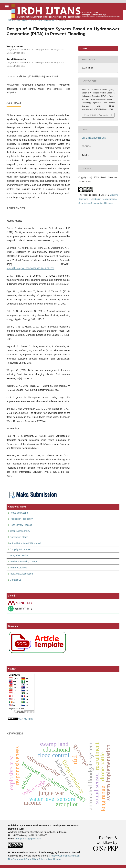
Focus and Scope (19, 513)
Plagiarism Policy (19, 555)
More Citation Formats (96, 115)
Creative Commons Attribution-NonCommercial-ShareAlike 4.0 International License (98, 199)
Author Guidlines (18, 568)
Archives (21, 20)
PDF (84, 48)
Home (10, 20)
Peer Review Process (21, 525)
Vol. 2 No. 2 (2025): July (42, 20)
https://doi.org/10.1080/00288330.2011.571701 (30, 268)
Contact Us (16, 580)
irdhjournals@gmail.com (29, 839)
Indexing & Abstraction (21, 574)
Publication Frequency (21, 519)
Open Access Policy (20, 531)
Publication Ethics (19, 537)
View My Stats (26, 719)
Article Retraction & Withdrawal (25, 543)
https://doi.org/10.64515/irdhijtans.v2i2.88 (35, 77)
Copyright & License (20, 549)
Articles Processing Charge (24, 562)
